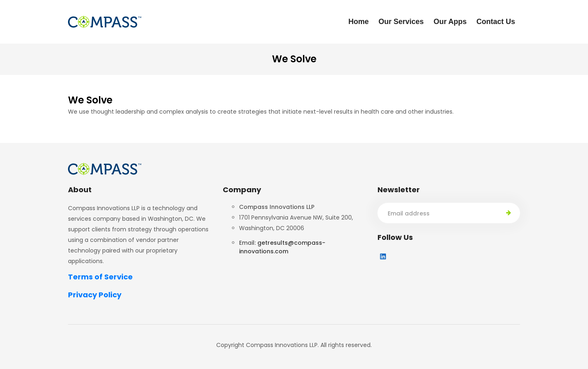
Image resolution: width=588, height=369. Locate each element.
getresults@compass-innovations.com (282, 247)
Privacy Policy (95, 295)
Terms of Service (100, 277)
